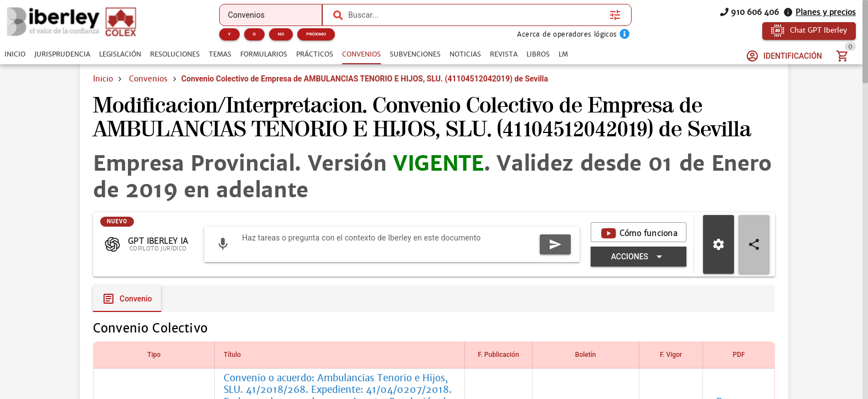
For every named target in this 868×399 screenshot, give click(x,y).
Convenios (148, 79)
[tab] (15, 54)
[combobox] (476, 15)
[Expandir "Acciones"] (639, 257)
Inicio (103, 79)
